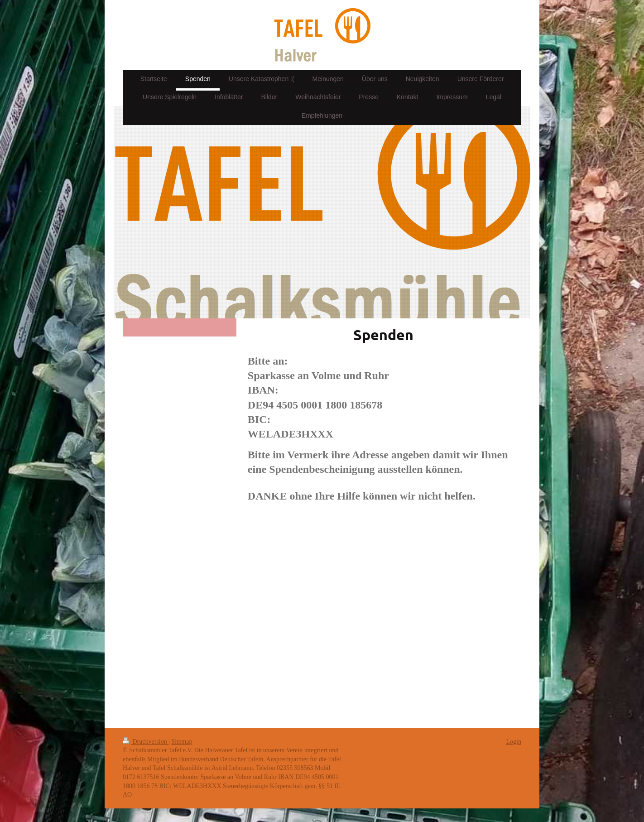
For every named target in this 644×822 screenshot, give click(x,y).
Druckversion (146, 742)
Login (514, 742)
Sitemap (182, 742)
